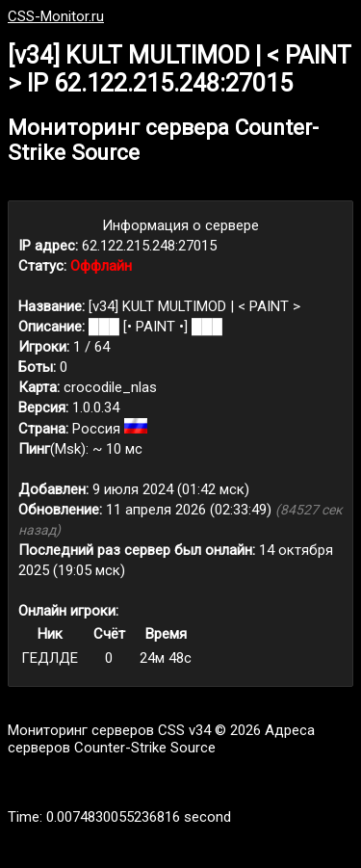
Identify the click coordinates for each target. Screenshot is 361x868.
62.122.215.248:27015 (149, 246)
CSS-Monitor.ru (56, 16)
